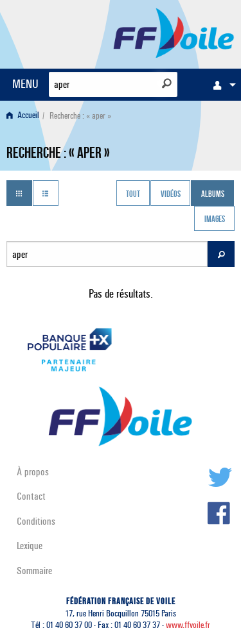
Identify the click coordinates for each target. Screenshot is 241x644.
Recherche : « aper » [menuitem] (80, 116)
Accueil (23, 116)
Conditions (36, 521)
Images (215, 220)
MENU (25, 84)
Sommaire (34, 571)
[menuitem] (221, 85)
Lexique (30, 546)
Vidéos (171, 194)
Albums (213, 194)
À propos (33, 472)
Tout (133, 194)
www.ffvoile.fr (188, 625)
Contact (31, 496)
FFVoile (174, 32)
